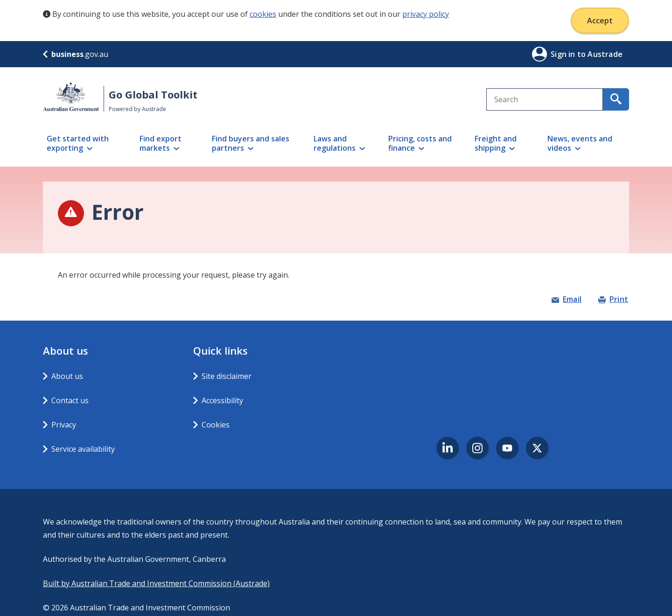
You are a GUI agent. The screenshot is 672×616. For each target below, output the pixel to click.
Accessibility (222, 400)
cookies (263, 14)
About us (67, 376)
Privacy (64, 425)
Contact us (70, 400)
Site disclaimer (227, 376)
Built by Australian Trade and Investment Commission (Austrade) (156, 583)
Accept (600, 21)
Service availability (83, 449)
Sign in (564, 54)
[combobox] (545, 99)
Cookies (216, 425)
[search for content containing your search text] (616, 99)
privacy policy (426, 14)
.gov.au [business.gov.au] (76, 54)
